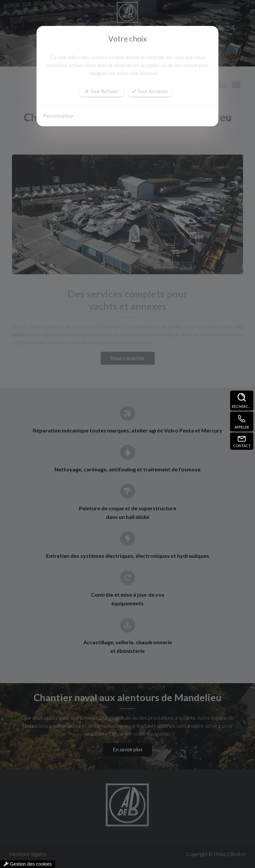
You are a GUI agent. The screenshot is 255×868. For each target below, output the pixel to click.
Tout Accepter (150, 91)
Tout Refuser (102, 91)
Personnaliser (59, 116)
